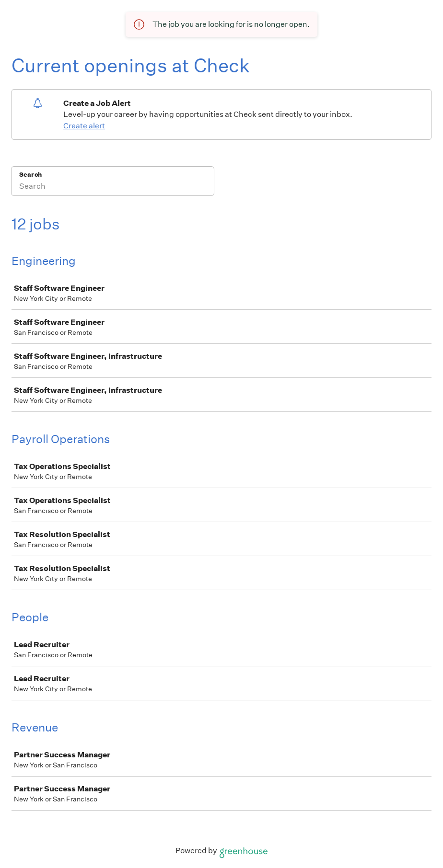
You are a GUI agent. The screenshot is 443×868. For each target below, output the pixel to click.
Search (30, 175)
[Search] (113, 187)
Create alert (84, 126)
